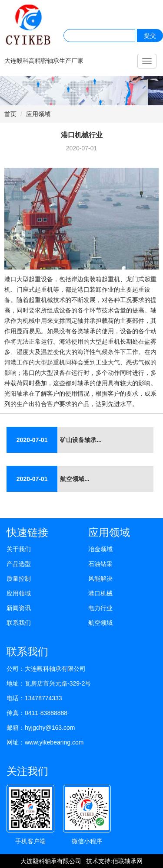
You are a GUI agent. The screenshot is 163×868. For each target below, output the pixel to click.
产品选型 (19, 564)
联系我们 (19, 623)
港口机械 (100, 593)
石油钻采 (100, 564)
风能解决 (100, 579)
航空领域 (100, 623)
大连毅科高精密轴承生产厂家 (44, 61)
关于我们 (19, 549)
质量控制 (19, 579)
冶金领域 (100, 549)
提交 (150, 36)
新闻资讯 (19, 608)
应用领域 (38, 114)
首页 (10, 114)
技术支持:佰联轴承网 (114, 861)
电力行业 (100, 608)
